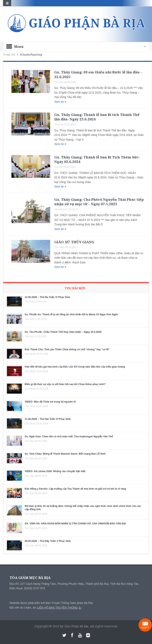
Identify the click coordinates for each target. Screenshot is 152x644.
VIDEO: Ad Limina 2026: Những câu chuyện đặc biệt (55, 471)
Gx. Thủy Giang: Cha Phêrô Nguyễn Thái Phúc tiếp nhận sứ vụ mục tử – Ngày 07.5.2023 (99, 202)
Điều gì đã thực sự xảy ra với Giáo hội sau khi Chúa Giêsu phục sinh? (65, 384)
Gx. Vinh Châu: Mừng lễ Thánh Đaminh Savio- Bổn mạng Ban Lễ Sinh (65, 454)
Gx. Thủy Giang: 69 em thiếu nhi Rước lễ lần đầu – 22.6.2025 (98, 74)
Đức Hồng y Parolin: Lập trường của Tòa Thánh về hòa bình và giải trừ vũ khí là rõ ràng (75, 489)
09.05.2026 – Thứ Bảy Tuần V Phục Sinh (48, 541)
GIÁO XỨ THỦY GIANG (74, 242)
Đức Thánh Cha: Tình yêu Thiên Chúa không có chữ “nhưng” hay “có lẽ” (67, 349)
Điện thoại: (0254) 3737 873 (27, 588)
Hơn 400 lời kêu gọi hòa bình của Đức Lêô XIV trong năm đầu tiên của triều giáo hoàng (75, 367)
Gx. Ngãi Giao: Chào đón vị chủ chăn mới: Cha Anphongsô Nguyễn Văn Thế (69, 437)
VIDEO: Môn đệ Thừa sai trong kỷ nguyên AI (50, 402)
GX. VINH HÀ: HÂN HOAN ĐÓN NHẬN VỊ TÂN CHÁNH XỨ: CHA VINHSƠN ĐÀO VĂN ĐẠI (75, 524)
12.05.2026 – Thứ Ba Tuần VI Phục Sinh (47, 297)
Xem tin (60, 102)
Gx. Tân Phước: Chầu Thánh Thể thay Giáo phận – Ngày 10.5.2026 (63, 332)
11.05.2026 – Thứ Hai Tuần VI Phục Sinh (48, 419)
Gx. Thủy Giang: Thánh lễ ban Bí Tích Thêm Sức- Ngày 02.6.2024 (97, 159)
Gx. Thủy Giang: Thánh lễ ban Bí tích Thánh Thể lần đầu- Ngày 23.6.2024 (97, 117)
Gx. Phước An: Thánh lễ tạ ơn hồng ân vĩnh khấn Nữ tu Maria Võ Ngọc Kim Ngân (71, 314)
